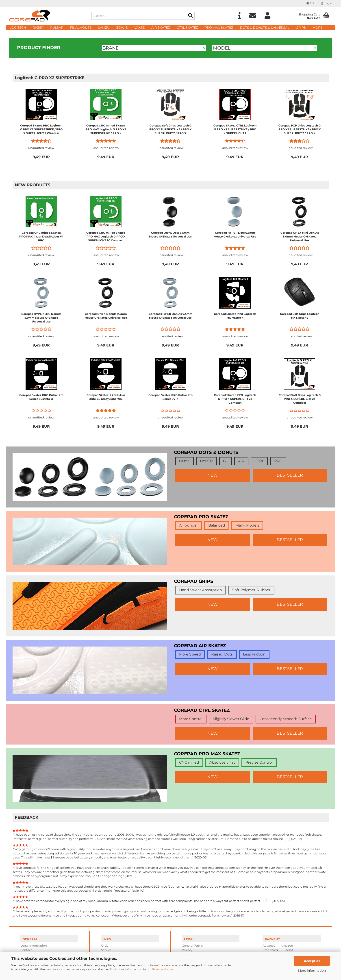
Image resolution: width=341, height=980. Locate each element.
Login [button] (326, 3)
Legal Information (34, 945)
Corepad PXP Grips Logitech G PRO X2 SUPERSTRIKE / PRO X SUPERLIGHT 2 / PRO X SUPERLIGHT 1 (300, 130)
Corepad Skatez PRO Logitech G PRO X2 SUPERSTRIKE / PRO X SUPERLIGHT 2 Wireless (41, 129)
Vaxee (139, 28)
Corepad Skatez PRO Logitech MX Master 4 (235, 316)
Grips (301, 28)
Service (106, 950)
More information (312, 971)
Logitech (18, 28)
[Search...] (190, 16)
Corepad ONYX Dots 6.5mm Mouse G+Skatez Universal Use (170, 235)
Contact (26, 950)
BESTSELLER (290, 475)
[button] (310, 3)
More (317, 28)
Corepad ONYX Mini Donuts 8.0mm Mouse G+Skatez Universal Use (300, 236)
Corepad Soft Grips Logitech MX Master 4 (300, 316)
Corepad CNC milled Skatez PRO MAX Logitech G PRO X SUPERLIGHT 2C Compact (106, 236)
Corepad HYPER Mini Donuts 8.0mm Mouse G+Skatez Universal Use (41, 318)
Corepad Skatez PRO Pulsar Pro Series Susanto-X (41, 397)
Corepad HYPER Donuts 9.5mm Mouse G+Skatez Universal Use (170, 316)
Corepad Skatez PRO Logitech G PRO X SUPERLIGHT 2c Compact (235, 399)
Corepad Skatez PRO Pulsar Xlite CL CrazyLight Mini (106, 397)
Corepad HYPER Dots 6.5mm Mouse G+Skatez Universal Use (235, 235)
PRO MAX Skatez (219, 28)
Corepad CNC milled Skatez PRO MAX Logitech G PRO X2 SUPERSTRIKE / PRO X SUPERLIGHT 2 (106, 130)
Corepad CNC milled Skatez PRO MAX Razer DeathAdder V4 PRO (41, 236)
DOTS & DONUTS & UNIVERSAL (265, 28)
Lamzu (104, 28)
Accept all (312, 961)
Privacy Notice (163, 969)
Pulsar (57, 28)
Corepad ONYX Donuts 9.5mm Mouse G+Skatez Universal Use (106, 316)
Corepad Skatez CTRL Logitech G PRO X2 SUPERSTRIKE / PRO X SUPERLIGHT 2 (235, 129)
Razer (38, 28)
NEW (212, 475)
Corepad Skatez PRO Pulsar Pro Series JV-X (170, 397)
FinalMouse (81, 28)
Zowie (122, 28)
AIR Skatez (161, 28)
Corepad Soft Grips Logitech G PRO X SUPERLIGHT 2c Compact (300, 399)
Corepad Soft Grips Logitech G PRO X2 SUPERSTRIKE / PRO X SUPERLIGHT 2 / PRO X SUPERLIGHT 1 (170, 130)
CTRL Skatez (187, 28)
